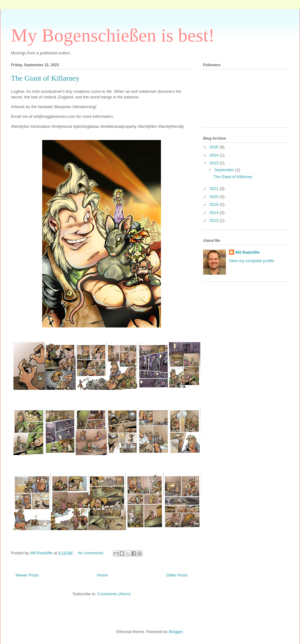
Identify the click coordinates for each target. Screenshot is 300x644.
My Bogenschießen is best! (113, 35)
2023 (215, 163)
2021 (215, 189)
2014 (215, 213)
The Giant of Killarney (45, 78)
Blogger (176, 632)
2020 (215, 197)
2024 (215, 155)
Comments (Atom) (114, 594)
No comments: (91, 553)
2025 (215, 147)
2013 (215, 220)
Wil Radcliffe (247, 252)
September (225, 170)
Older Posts (177, 575)
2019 (215, 205)
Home (103, 575)
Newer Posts (27, 575)
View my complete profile (252, 261)
